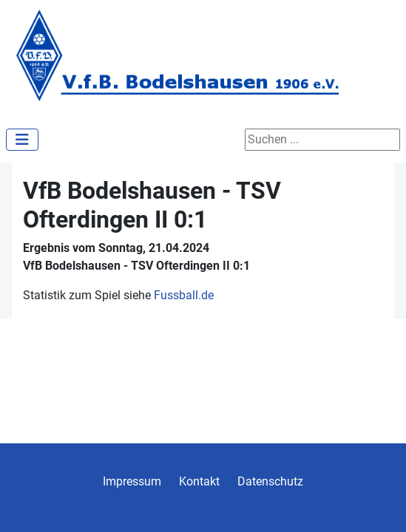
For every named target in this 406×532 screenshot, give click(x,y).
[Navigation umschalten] (22, 140)
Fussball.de (184, 295)
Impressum (132, 481)
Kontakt (199, 481)
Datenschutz (270, 481)
